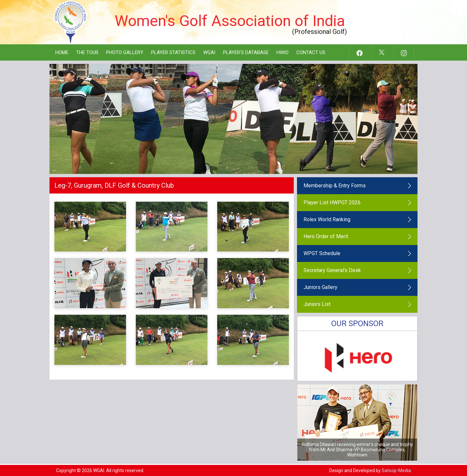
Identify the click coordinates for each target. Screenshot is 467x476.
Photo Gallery (125, 52)
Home (62, 52)
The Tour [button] (87, 52)
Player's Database (246, 52)
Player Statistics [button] (173, 52)
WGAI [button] (209, 52)
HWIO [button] (283, 52)
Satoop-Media (396, 470)
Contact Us (311, 52)
